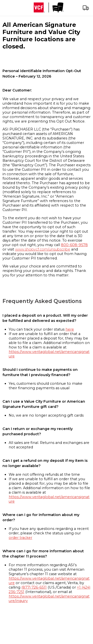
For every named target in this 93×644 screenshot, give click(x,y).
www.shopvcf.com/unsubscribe (43, 249)
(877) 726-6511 (34, 587)
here (70, 329)
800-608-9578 (74, 245)
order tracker (20, 538)
